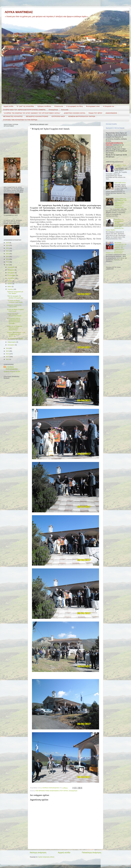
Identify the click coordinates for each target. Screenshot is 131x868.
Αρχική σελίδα (8, 106)
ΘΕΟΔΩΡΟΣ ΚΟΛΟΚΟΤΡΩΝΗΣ (37, 116)
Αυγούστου (11, 278)
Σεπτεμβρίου (12, 275)
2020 (8, 256)
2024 (8, 245)
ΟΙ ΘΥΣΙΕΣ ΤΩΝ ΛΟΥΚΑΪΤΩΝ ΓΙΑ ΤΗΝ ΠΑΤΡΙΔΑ (20, 120)
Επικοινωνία (59, 106)
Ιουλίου (10, 281)
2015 (8, 351)
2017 (8, 265)
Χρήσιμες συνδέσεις (44, 106)
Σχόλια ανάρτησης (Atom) (46, 857)
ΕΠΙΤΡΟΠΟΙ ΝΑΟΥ (58, 116)
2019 (8, 259)
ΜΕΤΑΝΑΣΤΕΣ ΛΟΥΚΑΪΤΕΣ (13, 116)
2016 (8, 348)
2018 (8, 262)
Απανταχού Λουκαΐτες (111, 124)
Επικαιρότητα (53, 110)
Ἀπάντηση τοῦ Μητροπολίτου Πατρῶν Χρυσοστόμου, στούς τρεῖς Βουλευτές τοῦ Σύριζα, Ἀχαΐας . (115, 225)
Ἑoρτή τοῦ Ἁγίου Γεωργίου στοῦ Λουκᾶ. (16, 310)
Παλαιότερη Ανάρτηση (91, 853)
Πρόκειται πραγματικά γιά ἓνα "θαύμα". (15, 292)
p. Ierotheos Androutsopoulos (12, 368)
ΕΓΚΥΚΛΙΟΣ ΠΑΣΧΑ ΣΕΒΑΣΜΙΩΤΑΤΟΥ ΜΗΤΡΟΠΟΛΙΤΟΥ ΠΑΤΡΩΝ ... (14, 321)
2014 (8, 354)
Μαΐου (10, 287)
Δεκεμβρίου (11, 267)
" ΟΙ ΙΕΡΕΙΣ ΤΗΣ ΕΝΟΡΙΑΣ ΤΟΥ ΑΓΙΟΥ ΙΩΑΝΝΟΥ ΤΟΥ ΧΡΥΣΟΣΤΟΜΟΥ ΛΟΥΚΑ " (32, 113)
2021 (8, 254)
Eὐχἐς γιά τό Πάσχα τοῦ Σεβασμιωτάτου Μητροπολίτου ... (15, 328)
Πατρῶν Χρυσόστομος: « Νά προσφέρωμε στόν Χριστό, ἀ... (16, 334)
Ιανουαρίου (11, 345)
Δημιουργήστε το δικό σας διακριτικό (115, 128)
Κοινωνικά (65, 110)
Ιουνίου (10, 284)
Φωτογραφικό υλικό (93, 106)
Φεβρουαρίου (12, 342)
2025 (8, 243)
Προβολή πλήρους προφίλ (12, 372)
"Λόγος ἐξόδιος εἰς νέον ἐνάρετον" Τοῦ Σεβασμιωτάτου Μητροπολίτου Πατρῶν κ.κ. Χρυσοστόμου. (120, 203)
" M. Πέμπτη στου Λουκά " (15, 339)
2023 (8, 248)
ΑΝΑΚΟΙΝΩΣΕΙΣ (111, 113)
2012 (8, 359)
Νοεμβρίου (11, 270)
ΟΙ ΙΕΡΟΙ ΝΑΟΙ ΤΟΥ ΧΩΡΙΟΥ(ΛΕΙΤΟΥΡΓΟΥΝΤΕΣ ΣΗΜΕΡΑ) (24, 110)
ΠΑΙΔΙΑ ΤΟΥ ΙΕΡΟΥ (95, 113)
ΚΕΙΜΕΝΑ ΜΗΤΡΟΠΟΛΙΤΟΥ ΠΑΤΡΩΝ (82, 116)
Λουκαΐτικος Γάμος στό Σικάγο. (120, 166)
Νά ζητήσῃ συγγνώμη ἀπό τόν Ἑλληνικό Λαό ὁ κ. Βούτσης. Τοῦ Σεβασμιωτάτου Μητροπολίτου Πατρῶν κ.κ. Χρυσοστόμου (116, 248)
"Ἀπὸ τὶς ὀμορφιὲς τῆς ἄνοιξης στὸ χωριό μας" (15, 297)
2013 (8, 357)
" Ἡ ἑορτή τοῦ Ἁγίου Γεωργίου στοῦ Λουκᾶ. (15, 301)
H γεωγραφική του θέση (75, 106)
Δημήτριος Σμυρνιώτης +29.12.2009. (14, 306)
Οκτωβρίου (11, 273)
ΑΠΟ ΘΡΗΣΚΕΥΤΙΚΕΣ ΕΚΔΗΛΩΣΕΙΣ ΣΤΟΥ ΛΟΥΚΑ (52, 791)
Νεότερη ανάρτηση (38, 853)
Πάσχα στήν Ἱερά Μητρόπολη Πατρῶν (14, 315)
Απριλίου (11, 289)
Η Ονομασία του (109, 106)
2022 (8, 251)
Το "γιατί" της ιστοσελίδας (25, 106)
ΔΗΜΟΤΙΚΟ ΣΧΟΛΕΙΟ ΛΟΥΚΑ (75, 113)
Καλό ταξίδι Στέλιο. (120, 183)
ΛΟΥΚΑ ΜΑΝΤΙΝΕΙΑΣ (19, 12)
